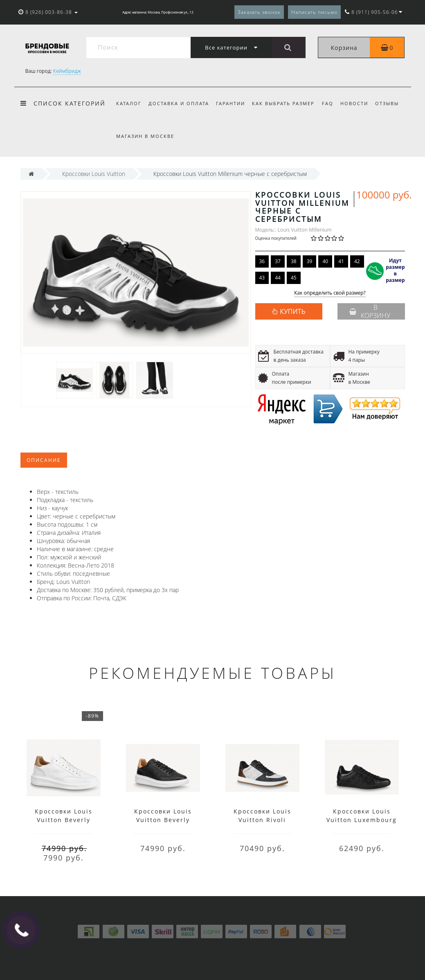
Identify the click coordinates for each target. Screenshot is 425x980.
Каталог (129, 103)
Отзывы (387, 103)
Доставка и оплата (179, 103)
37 (278, 261)
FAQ (328, 103)
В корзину (370, 311)
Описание (44, 460)
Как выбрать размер (283, 103)
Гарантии (230, 103)
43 (262, 278)
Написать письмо (314, 12)
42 (357, 261)
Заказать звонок (259, 12)
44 (278, 278)
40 (325, 261)
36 (262, 261)
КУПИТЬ (292, 311)
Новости (354, 103)
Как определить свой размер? (330, 293)
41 (341, 261)
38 (294, 261)
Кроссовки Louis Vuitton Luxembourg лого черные (362, 820)
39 (310, 261)
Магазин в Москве (145, 136)
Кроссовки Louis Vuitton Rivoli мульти (262, 820)
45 (294, 278)
